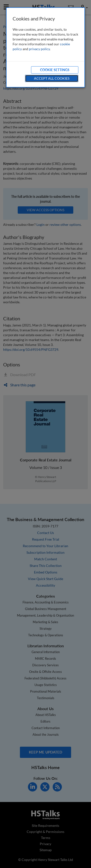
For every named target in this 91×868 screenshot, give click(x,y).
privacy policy (39, 49)
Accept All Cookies (52, 78)
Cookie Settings (55, 70)
